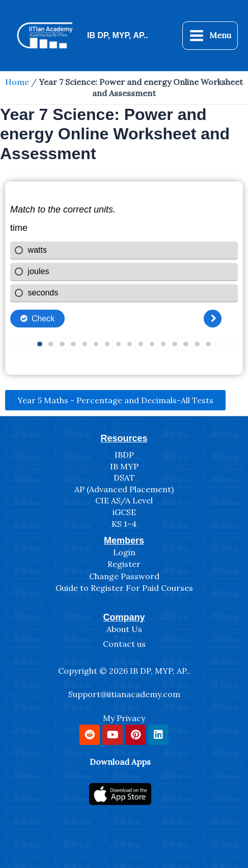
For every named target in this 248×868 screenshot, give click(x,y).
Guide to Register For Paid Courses (124, 588)
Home (17, 82)
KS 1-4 (124, 524)
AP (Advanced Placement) (124, 489)
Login (124, 552)
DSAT (124, 477)
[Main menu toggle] (210, 36)
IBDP (124, 455)
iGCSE (124, 512)
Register (124, 564)
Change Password (124, 576)
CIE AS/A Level (124, 500)
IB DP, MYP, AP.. (117, 35)
